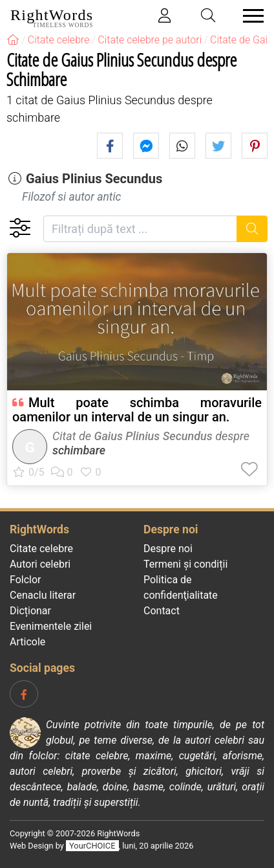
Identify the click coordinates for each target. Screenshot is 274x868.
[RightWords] (13, 40)
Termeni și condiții (185, 564)
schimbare (79, 450)
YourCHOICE (92, 846)
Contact (162, 611)
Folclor (26, 580)
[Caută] (252, 229)
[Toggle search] (209, 16)
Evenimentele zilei (51, 626)
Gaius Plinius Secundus (94, 179)
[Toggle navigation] (249, 16)
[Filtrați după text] (140, 229)
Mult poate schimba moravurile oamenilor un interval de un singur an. (137, 410)
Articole (27, 642)
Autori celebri (40, 564)
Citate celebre (41, 549)
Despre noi (168, 549)
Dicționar (30, 611)
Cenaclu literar (43, 595)
